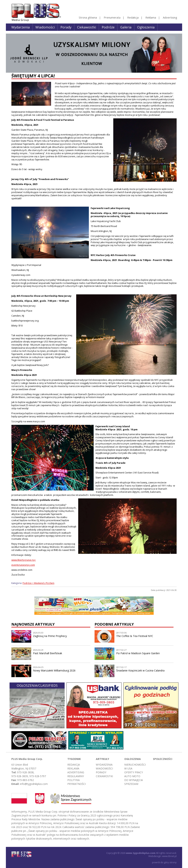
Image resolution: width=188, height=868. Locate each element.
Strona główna (88, 17)
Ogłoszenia (146, 27)
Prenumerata (112, 17)
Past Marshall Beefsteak (48, 653)
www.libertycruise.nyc (23, 560)
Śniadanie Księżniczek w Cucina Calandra (140, 670)
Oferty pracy (134, 772)
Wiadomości (45, 27)
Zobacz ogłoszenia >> (24, 726)
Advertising (170, 17)
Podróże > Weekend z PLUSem (38, 583)
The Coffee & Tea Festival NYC (135, 636)
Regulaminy (76, 776)
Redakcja (133, 17)
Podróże (108, 27)
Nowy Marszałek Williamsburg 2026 (54, 670)
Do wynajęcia (134, 780)
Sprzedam (131, 784)
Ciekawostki (87, 27)
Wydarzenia (21, 27)
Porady (66, 27)
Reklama (151, 17)
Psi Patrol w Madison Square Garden (138, 653)
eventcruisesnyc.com (23, 565)
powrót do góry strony (164, 862)
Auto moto (132, 776)
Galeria (126, 27)
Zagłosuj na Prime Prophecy (50, 636)
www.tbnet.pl (169, 856)
